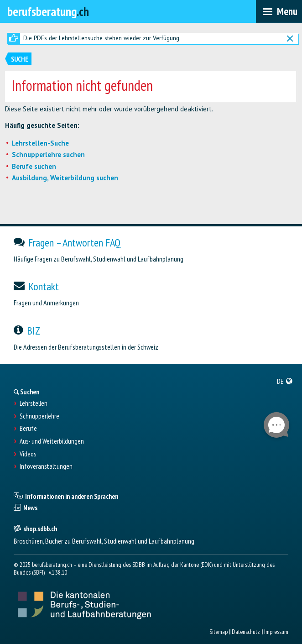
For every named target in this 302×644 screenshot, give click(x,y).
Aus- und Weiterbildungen (52, 441)
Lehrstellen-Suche (40, 143)
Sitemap (219, 632)
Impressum (276, 632)
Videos (28, 454)
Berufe (28, 429)
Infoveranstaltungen (46, 466)
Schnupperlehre (39, 416)
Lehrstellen (34, 403)
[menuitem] (285, 381)
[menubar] (279, 11)
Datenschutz (246, 632)
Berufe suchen (34, 166)
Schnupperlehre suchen (48, 154)
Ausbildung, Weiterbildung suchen (65, 178)
